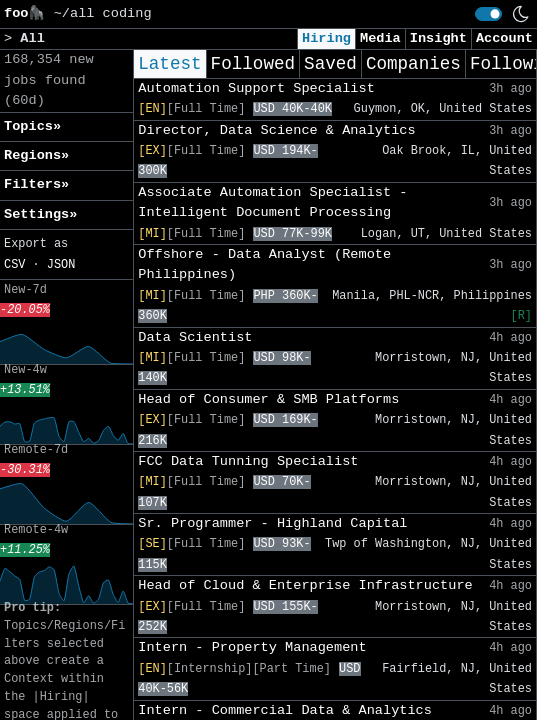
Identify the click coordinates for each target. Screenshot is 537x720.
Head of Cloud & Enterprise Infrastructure (305, 585)
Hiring (326, 38)
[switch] (488, 14)
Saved (330, 64)
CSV (14, 265)
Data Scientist (195, 337)
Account (504, 38)
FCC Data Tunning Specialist (248, 461)
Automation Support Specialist (256, 88)
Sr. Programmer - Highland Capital (272, 523)
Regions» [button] (36, 155)
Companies (413, 64)
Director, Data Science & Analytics (276, 130)
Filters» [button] (36, 184)
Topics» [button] (32, 126)
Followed (253, 64)
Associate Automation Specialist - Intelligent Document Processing (272, 202)
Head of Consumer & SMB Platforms (268, 399)
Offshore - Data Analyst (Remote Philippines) (264, 264)
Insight (438, 38)
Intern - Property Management (252, 647)
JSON (61, 265)
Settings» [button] (40, 214)
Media (380, 38)
